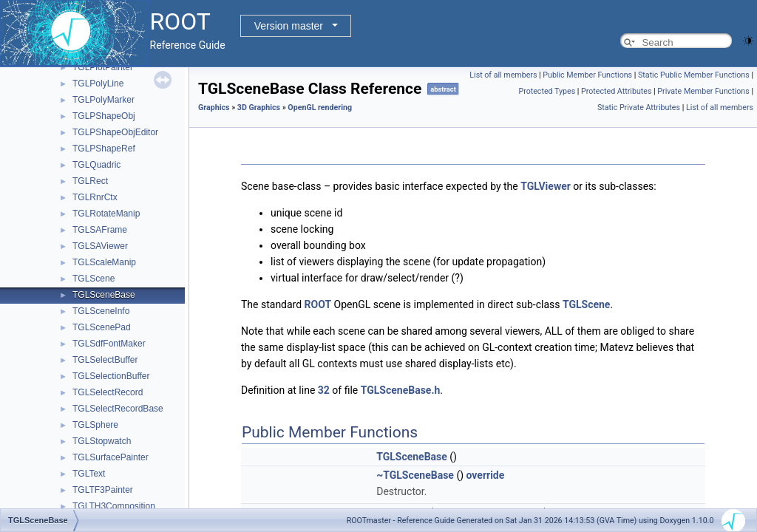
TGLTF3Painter (103, 490)
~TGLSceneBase (415, 475)
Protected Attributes (616, 91)
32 (324, 390)
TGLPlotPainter (103, 67)
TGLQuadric (96, 165)
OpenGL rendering (320, 108)
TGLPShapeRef (104, 149)
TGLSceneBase (104, 295)
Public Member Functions (587, 75)
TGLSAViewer (100, 246)
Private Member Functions (703, 91)
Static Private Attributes (639, 108)
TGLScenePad (102, 327)
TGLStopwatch (102, 441)
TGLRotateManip (106, 214)
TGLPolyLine (98, 83)
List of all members (503, 75)
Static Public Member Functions (694, 75)
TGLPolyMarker (103, 100)
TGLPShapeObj (104, 116)
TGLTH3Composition (114, 506)
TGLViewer (546, 186)
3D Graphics (259, 108)
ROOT (318, 304)
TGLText (89, 474)
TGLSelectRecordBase (118, 409)
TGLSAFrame (100, 230)
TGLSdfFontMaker (109, 344)
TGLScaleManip (104, 262)
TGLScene (94, 279)
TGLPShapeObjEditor (115, 132)
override (486, 475)
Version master (289, 26)
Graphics (214, 108)
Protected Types (547, 91)
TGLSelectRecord (108, 392)
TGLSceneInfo (101, 311)
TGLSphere (95, 425)
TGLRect (90, 181)
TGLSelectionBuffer (111, 376)
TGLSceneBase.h (401, 390)
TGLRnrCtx (95, 197)
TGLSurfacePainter (111, 457)
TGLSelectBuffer (105, 360)
